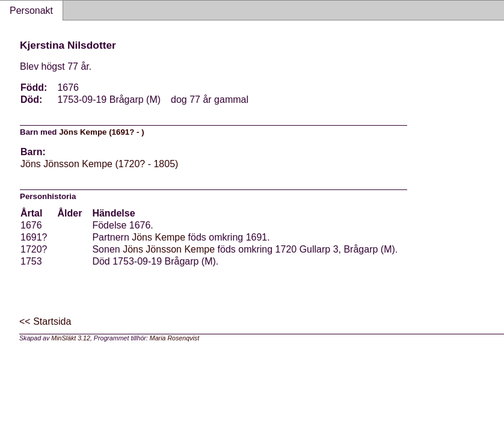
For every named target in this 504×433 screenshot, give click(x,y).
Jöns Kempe (158, 237)
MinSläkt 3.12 (71, 338)
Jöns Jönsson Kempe (169, 249)
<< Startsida (45, 321)
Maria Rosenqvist (174, 338)
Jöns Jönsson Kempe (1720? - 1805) (99, 164)
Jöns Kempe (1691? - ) (101, 132)
